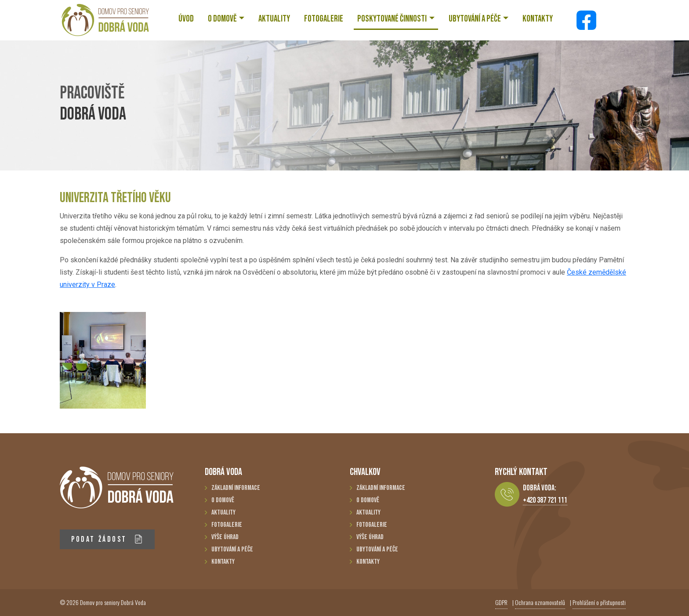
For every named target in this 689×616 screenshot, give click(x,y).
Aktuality (223, 513)
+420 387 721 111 (545, 500)
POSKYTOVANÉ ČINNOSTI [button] (392, 19)
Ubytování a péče (232, 549)
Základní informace (236, 488)
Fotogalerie (227, 525)
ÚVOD (186, 19)
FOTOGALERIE (324, 19)
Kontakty (223, 562)
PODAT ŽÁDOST (107, 539)
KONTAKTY (538, 19)
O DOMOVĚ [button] (222, 19)
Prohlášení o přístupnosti (599, 602)
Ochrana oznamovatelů (540, 602)
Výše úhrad (225, 537)
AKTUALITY (274, 19)
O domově (223, 500)
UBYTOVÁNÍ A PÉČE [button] (475, 19)
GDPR (501, 602)
